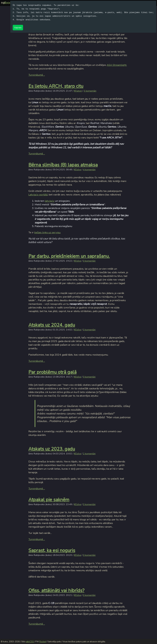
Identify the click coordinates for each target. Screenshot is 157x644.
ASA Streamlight (117, 65)
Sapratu (18, 28)
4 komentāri (89, 170)
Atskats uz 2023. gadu (52, 449)
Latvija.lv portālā (38, 195)
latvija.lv (50, 201)
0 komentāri (89, 261)
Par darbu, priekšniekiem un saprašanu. (69, 256)
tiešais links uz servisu (47, 232)
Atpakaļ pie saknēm (49, 500)
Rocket (43, 642)
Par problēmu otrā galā (52, 372)
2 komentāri (89, 454)
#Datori (78, 91)
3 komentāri (90, 91)
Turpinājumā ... (37, 75)
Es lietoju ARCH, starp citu (56, 86)
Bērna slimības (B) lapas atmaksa (63, 165)
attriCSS (30, 642)
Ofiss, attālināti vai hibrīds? (56, 590)
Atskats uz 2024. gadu (52, 325)
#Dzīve (77, 170)
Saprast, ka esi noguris (52, 550)
